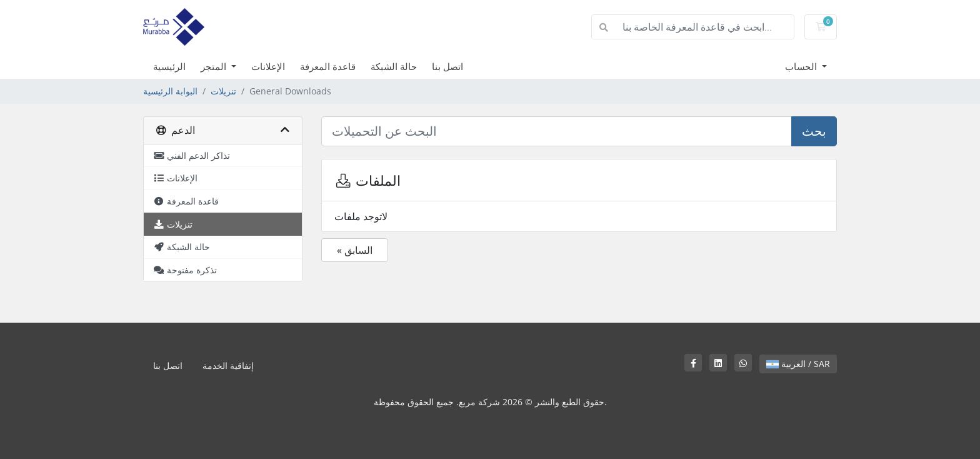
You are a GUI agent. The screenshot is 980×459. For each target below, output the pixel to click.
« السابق (355, 250)
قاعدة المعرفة (328, 66)
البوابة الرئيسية (170, 91)
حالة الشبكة (394, 66)
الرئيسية (169, 66)
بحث (814, 131)
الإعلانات (268, 66)
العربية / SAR (798, 364)
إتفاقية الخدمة (228, 366)
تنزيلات (223, 91)
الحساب (802, 66)
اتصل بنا (447, 66)
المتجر (215, 66)
